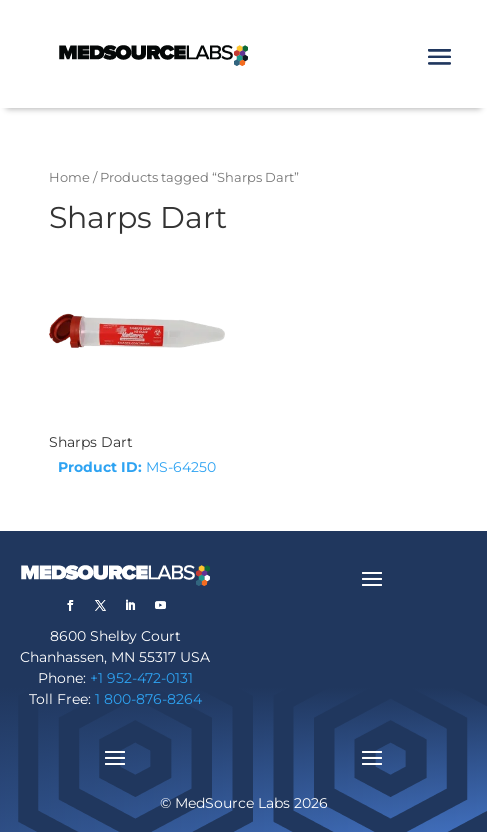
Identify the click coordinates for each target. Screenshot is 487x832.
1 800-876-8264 (148, 699)
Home (69, 177)
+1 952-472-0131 (141, 678)
